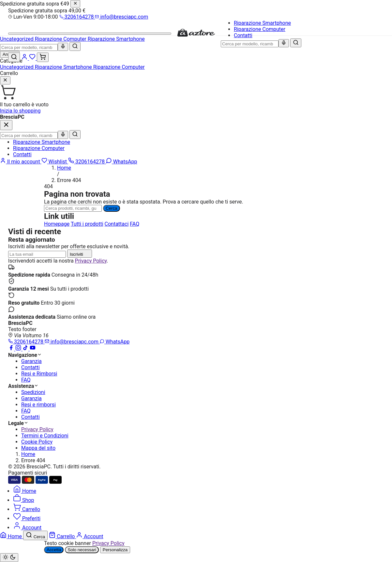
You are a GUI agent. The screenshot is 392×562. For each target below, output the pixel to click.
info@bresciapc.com (121, 17)
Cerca (112, 208)
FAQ (135, 224)
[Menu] (90, 34)
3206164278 (77, 17)
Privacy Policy (91, 261)
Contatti (243, 35)
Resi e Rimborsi (39, 374)
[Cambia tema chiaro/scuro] (9, 558)
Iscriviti (80, 254)
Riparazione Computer (260, 29)
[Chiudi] (75, 4)
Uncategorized (17, 67)
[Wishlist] (33, 58)
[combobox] (250, 44)
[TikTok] (26, 349)
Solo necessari (82, 550)
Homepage (57, 224)
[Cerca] (296, 43)
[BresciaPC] (196, 35)
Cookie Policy (37, 442)
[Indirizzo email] (37, 254)
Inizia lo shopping (20, 111)
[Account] (25, 58)
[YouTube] (33, 349)
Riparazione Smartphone (262, 23)
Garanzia (31, 361)
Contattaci (117, 224)
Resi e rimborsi (38, 405)
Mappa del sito (38, 448)
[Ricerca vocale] (284, 43)
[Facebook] (12, 349)
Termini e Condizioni (45, 436)
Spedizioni (33, 392)
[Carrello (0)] (43, 57)
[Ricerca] (73, 208)
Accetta (54, 550)
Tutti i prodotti (87, 224)
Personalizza (115, 550)
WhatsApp (115, 342)
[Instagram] (19, 349)
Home (64, 168)
